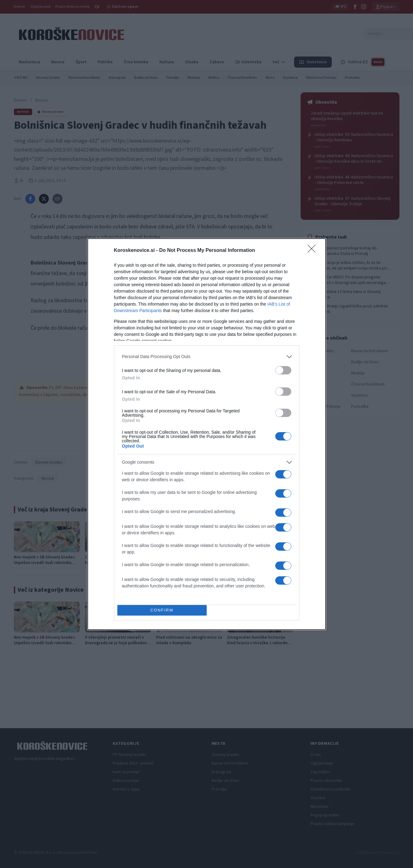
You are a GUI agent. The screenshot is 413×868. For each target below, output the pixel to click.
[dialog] (207, 434)
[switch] (283, 370)
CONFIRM (162, 610)
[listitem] (207, 357)
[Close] (314, 251)
